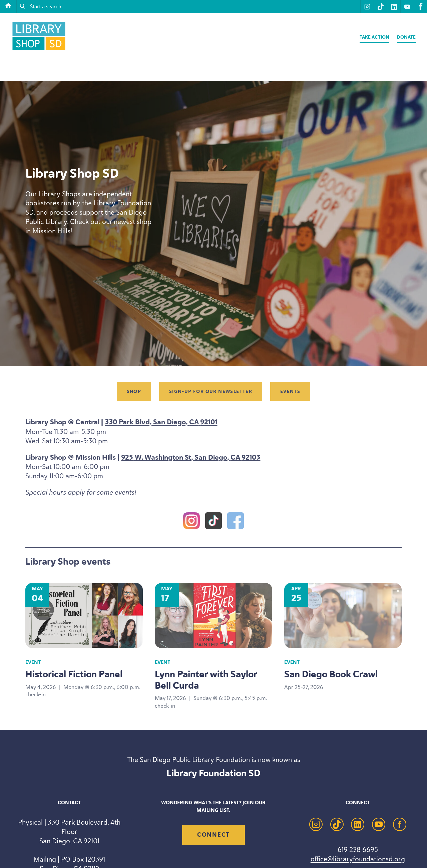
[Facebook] (236, 522)
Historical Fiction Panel (74, 674)
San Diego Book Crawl (331, 674)
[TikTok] (213, 522)
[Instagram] (191, 522)
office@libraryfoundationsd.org (358, 859)
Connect (213, 835)
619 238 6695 (358, 849)
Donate (406, 37)
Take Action (374, 37)
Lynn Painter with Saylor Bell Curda (206, 680)
